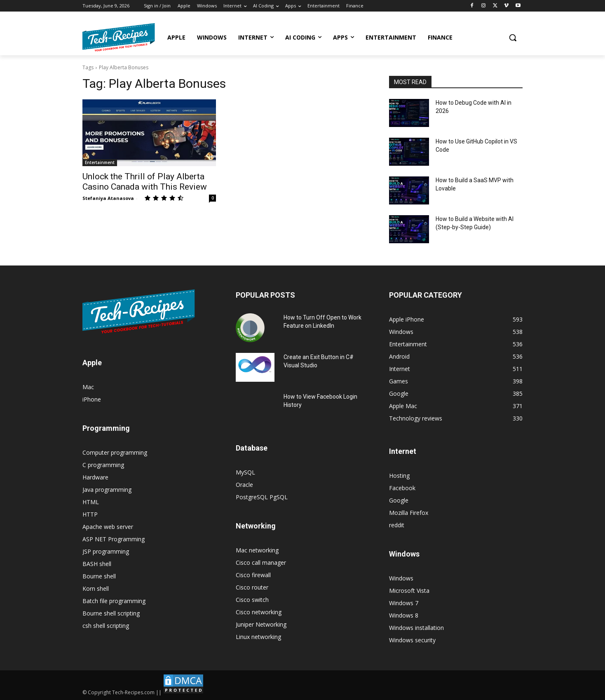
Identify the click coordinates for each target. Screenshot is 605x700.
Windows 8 (404, 615)
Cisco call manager (261, 563)
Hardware (95, 477)
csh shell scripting (106, 626)
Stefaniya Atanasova (108, 198)
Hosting (399, 476)
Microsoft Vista (409, 591)
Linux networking (258, 637)
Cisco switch (252, 600)
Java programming (107, 490)
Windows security (412, 640)
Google (399, 500)
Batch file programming (114, 601)
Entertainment (100, 162)
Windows (401, 578)
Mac (88, 387)
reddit (397, 525)
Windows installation (416, 628)
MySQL (245, 472)
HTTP (90, 514)
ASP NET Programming (114, 539)
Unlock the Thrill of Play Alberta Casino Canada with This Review (145, 182)
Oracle (244, 485)
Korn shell (96, 588)
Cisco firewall (253, 575)
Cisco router (252, 587)
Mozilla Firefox (409, 513)
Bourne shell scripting (111, 613)
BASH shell (97, 564)
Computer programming (115, 452)
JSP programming (106, 551)
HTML (91, 502)
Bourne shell (99, 576)
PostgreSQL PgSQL (262, 497)
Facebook (402, 488)
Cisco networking (259, 612)
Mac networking (257, 550)
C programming (103, 465)
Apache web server (108, 527)
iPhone (92, 399)
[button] (513, 38)
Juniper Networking (261, 624)
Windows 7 (404, 603)
